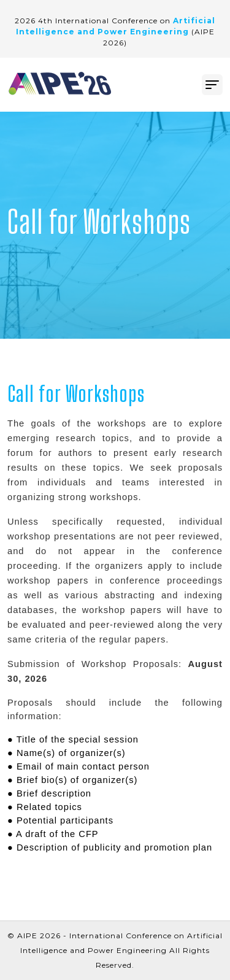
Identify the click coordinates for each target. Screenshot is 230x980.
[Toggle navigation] (212, 85)
